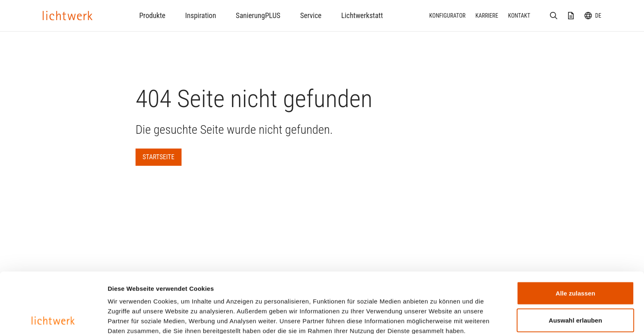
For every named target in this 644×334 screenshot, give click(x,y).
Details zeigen (437, 318)
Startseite (159, 157)
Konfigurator (447, 16)
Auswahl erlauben (575, 260)
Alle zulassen (575, 233)
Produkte (152, 15)
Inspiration (201, 15)
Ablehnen (575, 287)
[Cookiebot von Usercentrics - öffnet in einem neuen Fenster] (53, 318)
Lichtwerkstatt (362, 15)
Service (311, 15)
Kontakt (519, 16)
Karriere (487, 16)
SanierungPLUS (258, 15)
